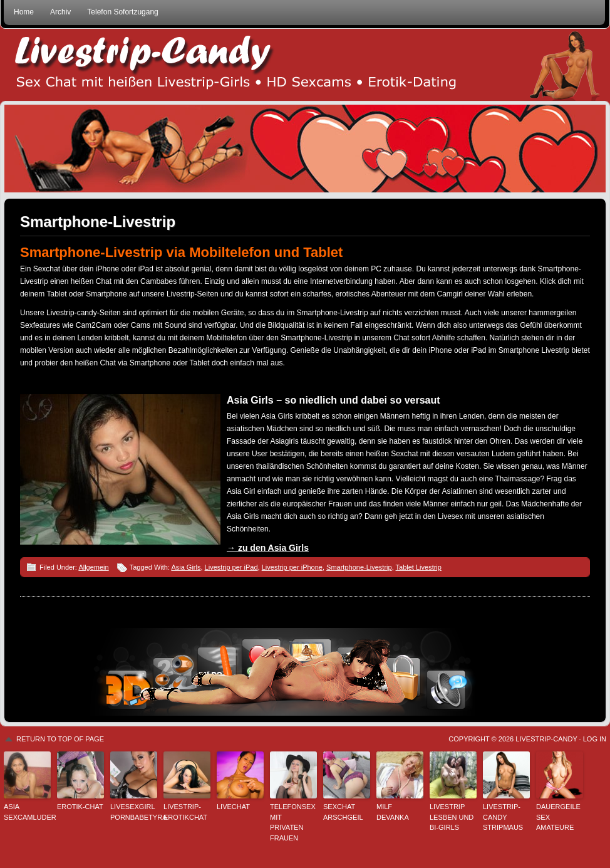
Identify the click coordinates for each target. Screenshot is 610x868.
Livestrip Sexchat (305, 65)
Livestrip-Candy (546, 739)
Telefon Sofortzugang (122, 12)
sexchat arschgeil (343, 812)
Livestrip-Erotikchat (185, 812)
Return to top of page (60, 739)
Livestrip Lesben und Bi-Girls (452, 817)
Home (24, 12)
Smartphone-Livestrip (98, 222)
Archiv (60, 12)
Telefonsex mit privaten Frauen (293, 822)
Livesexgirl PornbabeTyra (134, 812)
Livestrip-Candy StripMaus (503, 817)
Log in (595, 739)
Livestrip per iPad (231, 567)
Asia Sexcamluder (27, 812)
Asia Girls (186, 567)
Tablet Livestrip (419, 567)
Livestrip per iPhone (292, 567)
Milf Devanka (393, 812)
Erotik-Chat (80, 807)
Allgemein (93, 567)
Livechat (233, 807)
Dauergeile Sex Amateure (558, 817)
